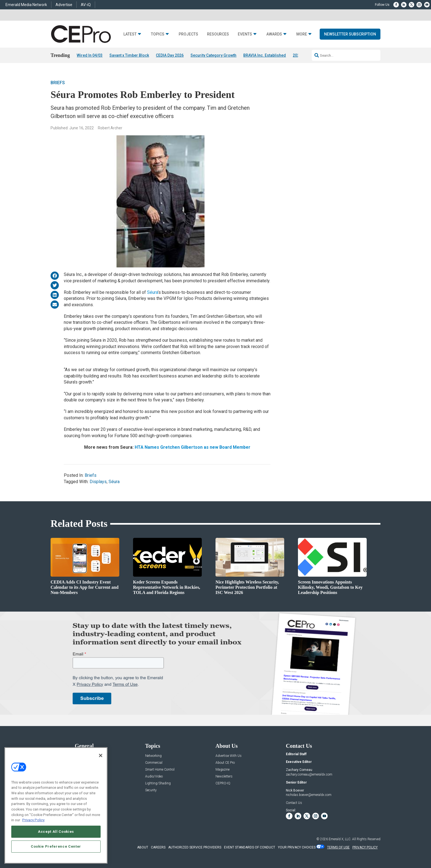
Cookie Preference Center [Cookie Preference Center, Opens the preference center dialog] (56, 846)
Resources (218, 34)
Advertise (64, 5)
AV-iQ (86, 5)
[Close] (101, 755)
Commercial (154, 763)
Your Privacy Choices (297, 847)
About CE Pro (225, 763)
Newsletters (224, 777)
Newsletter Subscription (350, 34)
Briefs (58, 83)
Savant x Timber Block (129, 55)
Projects (188, 34)
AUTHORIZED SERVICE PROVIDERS (195, 847)
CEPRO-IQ (223, 783)
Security (151, 790)
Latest (130, 34)
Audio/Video (154, 777)
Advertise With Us (229, 756)
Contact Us (294, 803)
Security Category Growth (213, 55)
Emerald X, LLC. (340, 839)
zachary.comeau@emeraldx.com (309, 774)
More (302, 34)
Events (245, 34)
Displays (98, 482)
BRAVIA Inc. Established (265, 55)
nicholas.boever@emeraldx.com (309, 795)
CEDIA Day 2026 (170, 55)
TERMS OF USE (338, 847)
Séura (152, 292)
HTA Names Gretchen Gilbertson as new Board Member (193, 447)
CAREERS (158, 847)
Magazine (223, 770)
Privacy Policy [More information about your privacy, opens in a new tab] (33, 820)
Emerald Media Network (26, 5)
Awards (274, 34)
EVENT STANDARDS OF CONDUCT (250, 847)
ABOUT (143, 847)
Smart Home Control (160, 770)
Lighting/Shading (158, 783)
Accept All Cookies (56, 832)
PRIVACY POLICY (365, 847)
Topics (158, 34)
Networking (153, 756)
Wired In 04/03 (90, 55)
